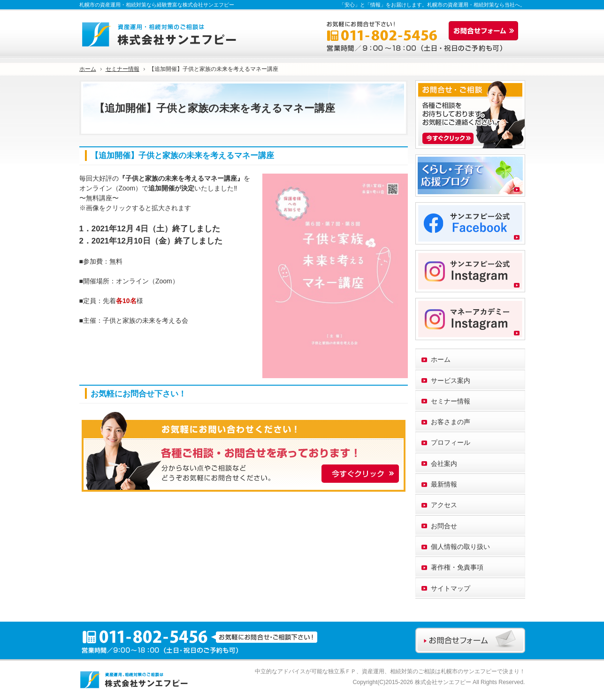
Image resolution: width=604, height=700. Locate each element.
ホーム (441, 359)
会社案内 (444, 464)
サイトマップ (451, 588)
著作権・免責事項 (457, 567)
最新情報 (444, 484)
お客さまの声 (451, 422)
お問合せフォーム (486, 31)
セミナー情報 (451, 401)
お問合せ (444, 526)
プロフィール (451, 442)
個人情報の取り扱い (460, 547)
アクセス (444, 505)
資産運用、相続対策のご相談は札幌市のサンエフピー (429, 671)
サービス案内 (451, 380)
